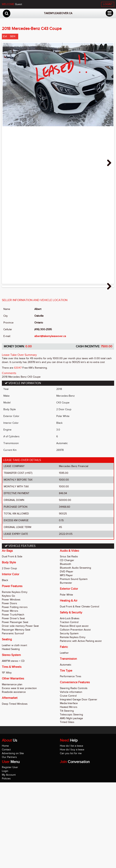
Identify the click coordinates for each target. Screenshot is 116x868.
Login (5, 856)
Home (5, 831)
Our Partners (9, 843)
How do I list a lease (72, 831)
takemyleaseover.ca (58, 13)
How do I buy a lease (72, 835)
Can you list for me (71, 839)
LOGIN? (108, 4)
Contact (6, 835)
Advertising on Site (13, 839)
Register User (10, 853)
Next (108, 163)
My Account (9, 860)
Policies (6, 864)
